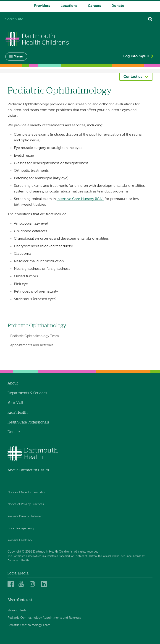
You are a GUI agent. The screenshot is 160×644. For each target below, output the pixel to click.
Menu (18, 57)
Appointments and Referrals (32, 345)
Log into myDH (136, 57)
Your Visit (15, 403)
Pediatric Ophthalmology (37, 326)
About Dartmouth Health (28, 470)
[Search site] (76, 20)
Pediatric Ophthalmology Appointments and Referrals (44, 618)
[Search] (150, 20)
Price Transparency (21, 528)
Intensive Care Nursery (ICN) (80, 199)
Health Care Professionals (28, 422)
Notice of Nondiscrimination (27, 492)
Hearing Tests (17, 611)
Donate (118, 6)
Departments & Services (27, 393)
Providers (42, 6)
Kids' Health (18, 413)
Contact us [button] (133, 77)
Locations (69, 6)
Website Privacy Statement (25, 516)
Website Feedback (20, 540)
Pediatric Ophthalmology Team (35, 336)
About (13, 383)
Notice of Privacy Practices (26, 505)
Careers (94, 6)
